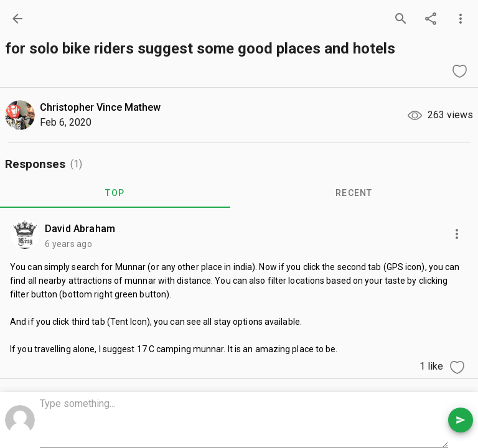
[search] (401, 19)
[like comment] (457, 367)
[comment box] (244, 421)
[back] (17, 19)
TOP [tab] (115, 193)
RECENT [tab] (354, 193)
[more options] (461, 19)
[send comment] (461, 420)
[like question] (459, 71)
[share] (431, 19)
